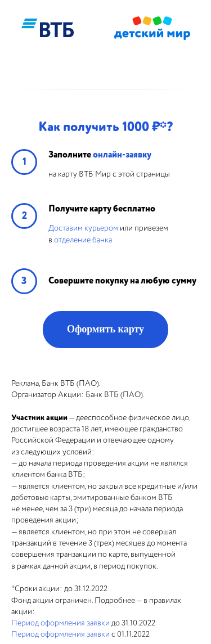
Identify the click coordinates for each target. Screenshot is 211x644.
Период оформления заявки (60, 623)
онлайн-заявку (122, 155)
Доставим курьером (83, 228)
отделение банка (83, 240)
